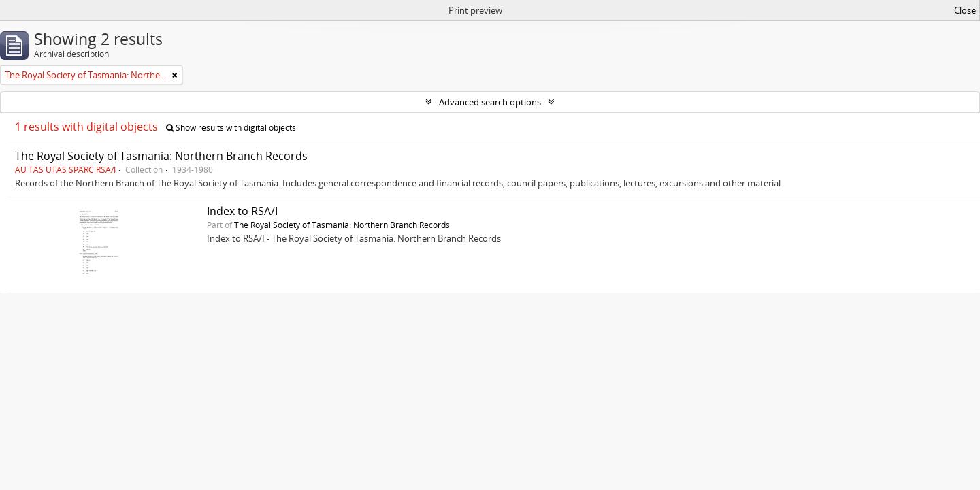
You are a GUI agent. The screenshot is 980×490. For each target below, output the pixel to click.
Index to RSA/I (242, 211)
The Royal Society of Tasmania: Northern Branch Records (161, 156)
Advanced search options (490, 102)
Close (965, 10)
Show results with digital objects (231, 128)
